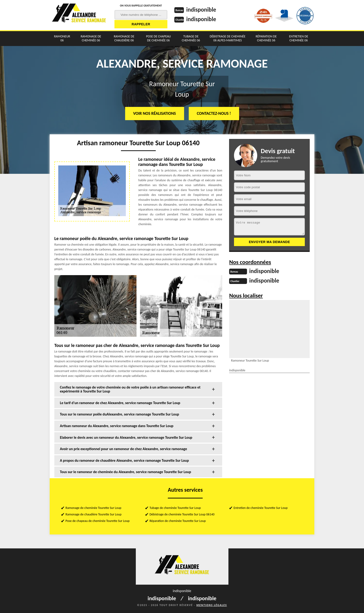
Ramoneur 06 (62, 38)
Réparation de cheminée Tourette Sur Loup (178, 521)
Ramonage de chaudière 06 (124, 38)
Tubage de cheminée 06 (191, 38)
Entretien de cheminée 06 (299, 38)
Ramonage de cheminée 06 (91, 38)
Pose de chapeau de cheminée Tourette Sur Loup (97, 521)
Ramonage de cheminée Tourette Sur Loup (93, 508)
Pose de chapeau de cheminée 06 (158, 38)
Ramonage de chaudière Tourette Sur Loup (93, 514)
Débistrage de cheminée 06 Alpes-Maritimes (227, 38)
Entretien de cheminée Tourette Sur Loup (261, 508)
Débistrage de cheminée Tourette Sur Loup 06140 (182, 514)
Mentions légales (212, 605)
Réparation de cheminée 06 (266, 38)
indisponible (202, 10)
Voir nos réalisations (155, 113)
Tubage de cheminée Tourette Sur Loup (175, 508)
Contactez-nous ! (214, 113)
